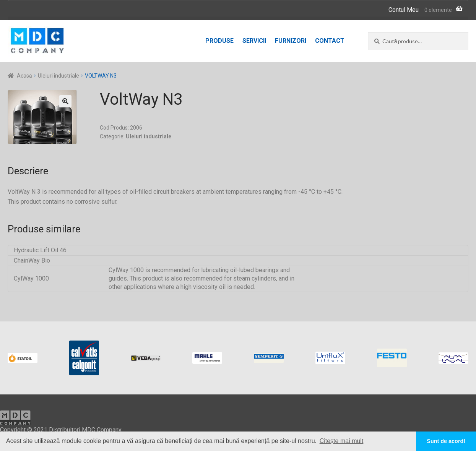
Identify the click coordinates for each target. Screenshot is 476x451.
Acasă (24, 76)
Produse (219, 41)
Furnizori (291, 41)
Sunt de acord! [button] (446, 441)
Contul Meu (404, 10)
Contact (330, 41)
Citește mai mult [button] (342, 441)
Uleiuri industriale (58, 76)
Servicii (254, 41)
